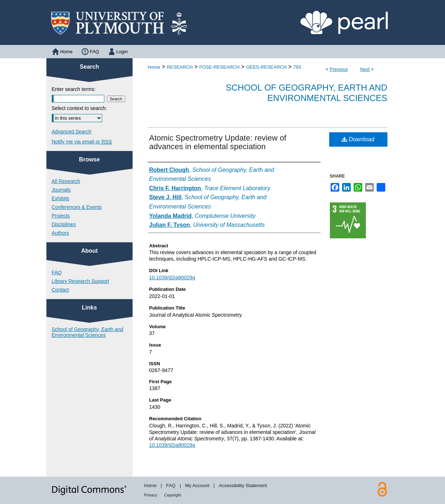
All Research (66, 181)
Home (154, 67)
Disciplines (64, 224)
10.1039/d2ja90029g (172, 278)
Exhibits (61, 198)
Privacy (151, 495)
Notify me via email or (82, 142)
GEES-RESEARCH (266, 67)
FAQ (57, 272)
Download (358, 139)
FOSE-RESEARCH (219, 67)
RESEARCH (180, 67)
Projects (61, 216)
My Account (197, 485)
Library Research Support (81, 281)
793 (297, 67)
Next (365, 69)
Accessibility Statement (243, 485)
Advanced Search (72, 132)
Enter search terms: (74, 89)
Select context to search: (79, 108)
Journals (61, 190)
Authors (60, 233)
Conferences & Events (77, 207)
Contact (60, 290)
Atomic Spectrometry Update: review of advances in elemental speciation (218, 142)
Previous (339, 69)
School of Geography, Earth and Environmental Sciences (307, 93)
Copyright (172, 495)
